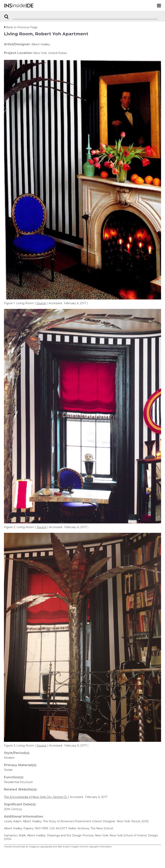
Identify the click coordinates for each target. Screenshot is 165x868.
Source (41, 303)
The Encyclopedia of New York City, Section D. (36, 797)
